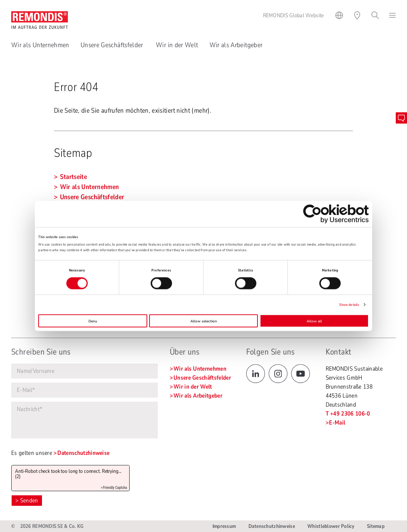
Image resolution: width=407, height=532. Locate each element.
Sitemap (376, 526)
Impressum (224, 526)
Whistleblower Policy (331, 526)
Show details (349, 305)
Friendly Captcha (115, 488)
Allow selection (204, 321)
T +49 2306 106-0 (348, 414)
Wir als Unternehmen (40, 45)
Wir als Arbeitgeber (236, 45)
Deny (93, 321)
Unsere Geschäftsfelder (113, 45)
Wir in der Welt (177, 45)
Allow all (314, 321)
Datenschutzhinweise (83, 453)
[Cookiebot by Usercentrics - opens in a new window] (336, 214)
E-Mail (337, 423)
